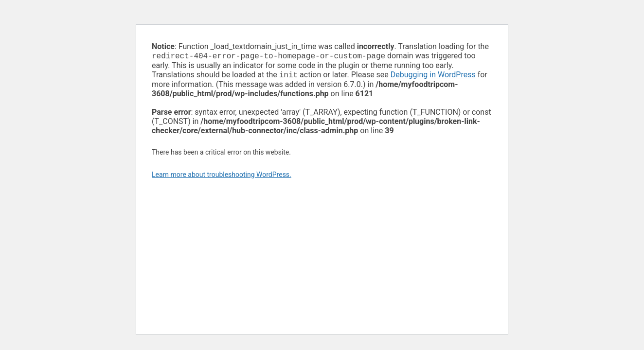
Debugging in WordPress (433, 77)
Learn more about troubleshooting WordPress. (222, 176)
